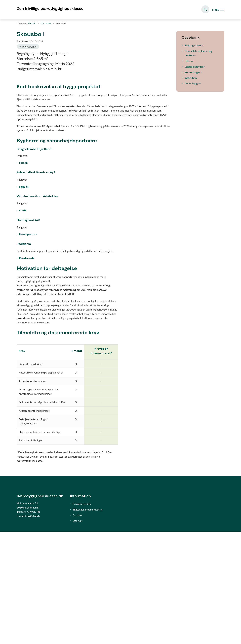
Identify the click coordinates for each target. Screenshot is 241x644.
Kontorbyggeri (193, 72)
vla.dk (23, 315)
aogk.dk (24, 291)
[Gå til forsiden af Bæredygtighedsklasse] (50, 9)
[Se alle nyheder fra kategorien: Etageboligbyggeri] (28, 47)
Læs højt (78, 633)
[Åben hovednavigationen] (218, 10)
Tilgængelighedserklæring (88, 622)
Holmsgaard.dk (28, 339)
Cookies (77, 628)
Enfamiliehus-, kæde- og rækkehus (198, 53)
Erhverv (189, 61)
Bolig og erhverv (194, 45)
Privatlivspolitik (82, 616)
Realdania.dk (27, 363)
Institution (191, 78)
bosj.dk (23, 267)
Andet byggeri (193, 83)
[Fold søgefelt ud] (205, 9)
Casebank (191, 38)
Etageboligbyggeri (195, 67)
